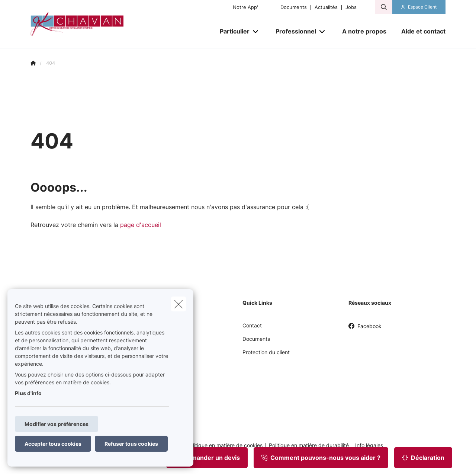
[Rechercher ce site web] (384, 7)
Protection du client (266, 352)
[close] (178, 304)
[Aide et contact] (420, 31)
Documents (294, 7)
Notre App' (245, 7)
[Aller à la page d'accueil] (105, 24)
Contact (252, 325)
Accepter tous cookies (53, 444)
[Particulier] (232, 31)
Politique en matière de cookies (225, 445)
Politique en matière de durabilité (309, 445)
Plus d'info (28, 393)
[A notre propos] (364, 31)
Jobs (351, 7)
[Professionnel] (293, 31)
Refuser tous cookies (131, 444)
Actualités (326, 7)
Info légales (369, 445)
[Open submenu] (256, 31)
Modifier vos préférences (57, 424)
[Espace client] (419, 7)
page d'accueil (141, 225)
